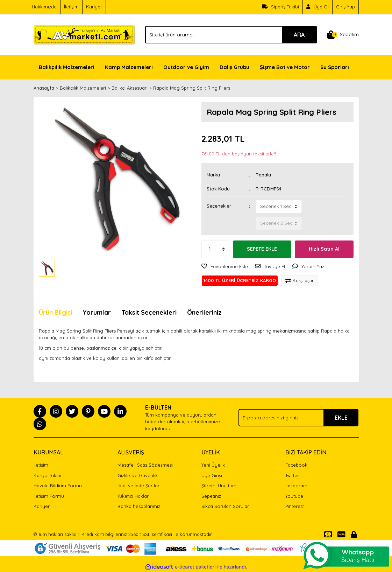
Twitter (292, 475)
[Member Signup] (318, 7)
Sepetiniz (211, 496)
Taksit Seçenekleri (149, 312)
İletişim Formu (49, 496)
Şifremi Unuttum (219, 486)
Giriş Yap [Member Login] (345, 7)
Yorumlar (97, 312)
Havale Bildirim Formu (58, 486)
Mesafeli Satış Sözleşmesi (145, 465)
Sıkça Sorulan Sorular (225, 506)
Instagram (296, 486)
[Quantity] (215, 249)
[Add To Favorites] (225, 267)
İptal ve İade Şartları (139, 486)
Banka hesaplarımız (139, 506)
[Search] (231, 35)
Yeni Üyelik (213, 465)
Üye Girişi (212, 475)
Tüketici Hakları (134, 496)
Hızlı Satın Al (324, 249)
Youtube (294, 496)
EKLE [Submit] (341, 418)
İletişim (71, 7)
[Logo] (84, 34)
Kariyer (94, 7)
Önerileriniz (204, 312)
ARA (299, 35)
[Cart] (343, 35)
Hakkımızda (44, 7)
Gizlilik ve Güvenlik (138, 475)
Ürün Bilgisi (55, 312)
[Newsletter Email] (298, 418)
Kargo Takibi (47, 475)
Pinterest (295, 506)
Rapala (263, 175)
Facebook (296, 465)
